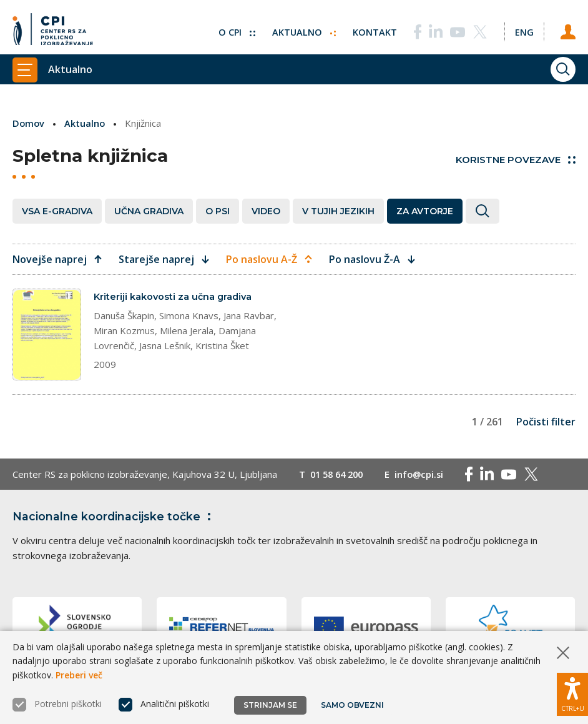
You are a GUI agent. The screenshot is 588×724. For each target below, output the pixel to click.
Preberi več (79, 675)
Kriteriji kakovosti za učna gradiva (174, 296)
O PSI (218, 211)
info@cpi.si (425, 474)
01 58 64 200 (339, 474)
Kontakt (373, 28)
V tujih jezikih (338, 211)
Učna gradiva (149, 211)
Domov (29, 123)
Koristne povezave (516, 160)
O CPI (234, 28)
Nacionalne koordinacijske (114, 517)
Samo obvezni (352, 705)
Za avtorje (425, 211)
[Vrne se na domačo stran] (53, 28)
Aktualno (302, 28)
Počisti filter (546, 422)
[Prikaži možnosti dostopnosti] (572, 693)
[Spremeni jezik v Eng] (523, 28)
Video (266, 211)
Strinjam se (270, 705)
